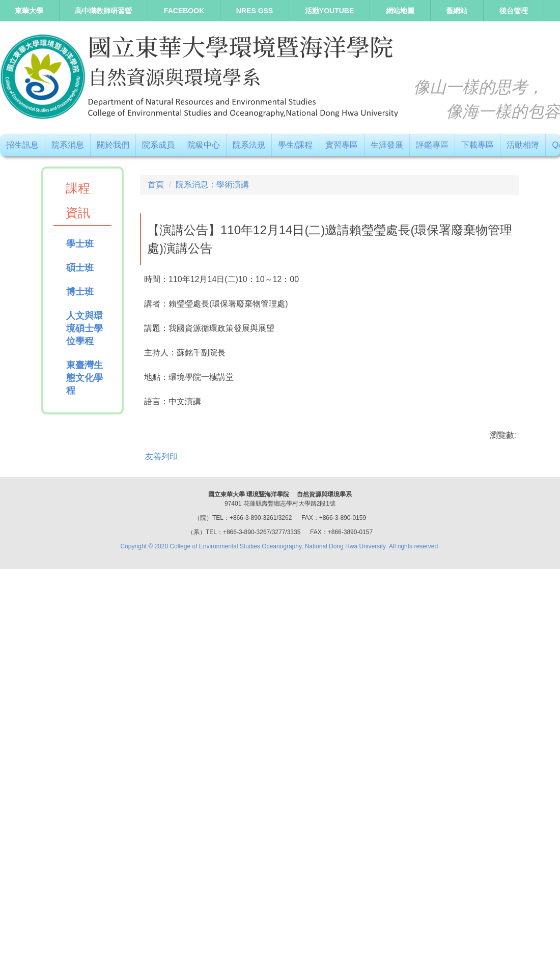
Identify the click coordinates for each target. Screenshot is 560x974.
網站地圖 (400, 11)
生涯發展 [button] (387, 145)
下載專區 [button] (478, 145)
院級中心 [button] (204, 145)
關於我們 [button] (113, 145)
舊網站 (457, 11)
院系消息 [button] (68, 145)
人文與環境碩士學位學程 (85, 328)
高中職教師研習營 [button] (103, 11)
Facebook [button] (184, 11)
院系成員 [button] (158, 145)
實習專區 (342, 145)
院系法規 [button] (249, 145)
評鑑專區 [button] (432, 145)
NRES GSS (255, 11)
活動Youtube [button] (329, 11)
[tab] (293, 644)
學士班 (80, 244)
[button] (153, 461)
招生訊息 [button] (22, 145)
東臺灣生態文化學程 (85, 378)
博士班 (80, 292)
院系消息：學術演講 (212, 185)
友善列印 (161, 832)
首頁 (156, 185)
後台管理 (514, 11)
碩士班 (80, 268)
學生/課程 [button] (295, 145)
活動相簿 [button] (523, 145)
